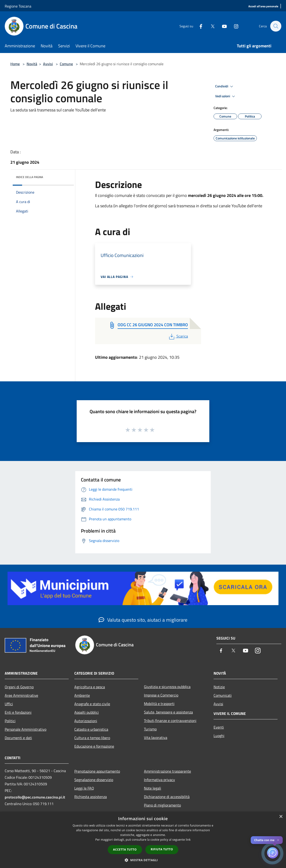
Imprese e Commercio (161, 695)
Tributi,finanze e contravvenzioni (170, 721)
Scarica (178, 336)
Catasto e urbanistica (91, 729)
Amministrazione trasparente (167, 771)
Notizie (219, 687)
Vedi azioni (226, 96)
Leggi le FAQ (84, 788)
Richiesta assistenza (91, 797)
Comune (66, 64)
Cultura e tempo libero (92, 738)
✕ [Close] (278, 840)
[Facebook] (199, 26)
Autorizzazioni (86, 721)
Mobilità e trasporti (159, 704)
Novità (32, 64)
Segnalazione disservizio (94, 780)
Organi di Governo (19, 687)
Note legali (153, 788)
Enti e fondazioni (18, 712)
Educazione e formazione (94, 746)
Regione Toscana (18, 6)
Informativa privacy (159, 780)
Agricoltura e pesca (90, 687)
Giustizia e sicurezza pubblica (167, 687)
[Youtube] (222, 26)
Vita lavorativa (156, 738)
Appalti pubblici (87, 712)
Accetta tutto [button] (125, 850)
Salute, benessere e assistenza (168, 712)
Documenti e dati (18, 738)
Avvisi (48, 64)
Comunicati (223, 695)
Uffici (9, 704)
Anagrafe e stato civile (92, 704)
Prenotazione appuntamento (97, 771)
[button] (143, 860)
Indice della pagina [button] (30, 177)
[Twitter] (210, 26)
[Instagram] (234, 26)
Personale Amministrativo (26, 729)
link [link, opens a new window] (188, 840)
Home (15, 64)
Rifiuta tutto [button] (162, 849)
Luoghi (219, 736)
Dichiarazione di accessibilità (167, 797)
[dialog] (143, 840)
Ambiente (82, 695)
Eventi (219, 727)
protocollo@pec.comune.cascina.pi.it (35, 797)
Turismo (150, 729)
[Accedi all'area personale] (263, 6)
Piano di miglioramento (162, 805)
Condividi (225, 86)
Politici (10, 721)
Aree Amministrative (21, 695)
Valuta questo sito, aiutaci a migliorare (143, 620)
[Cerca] (276, 26)
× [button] (281, 817)
